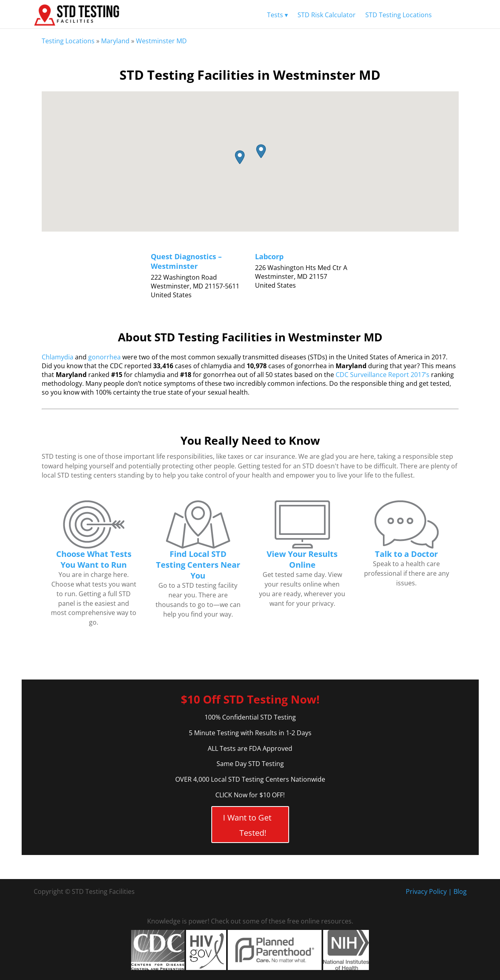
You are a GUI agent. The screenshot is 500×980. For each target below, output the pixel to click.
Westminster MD (161, 41)
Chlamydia (58, 357)
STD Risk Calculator (327, 15)
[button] (239, 158)
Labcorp (269, 256)
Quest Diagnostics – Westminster (186, 261)
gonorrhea (104, 357)
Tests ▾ (277, 15)
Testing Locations (68, 41)
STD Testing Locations (399, 15)
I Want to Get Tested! (247, 825)
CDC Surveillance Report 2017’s (383, 375)
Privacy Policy (426, 891)
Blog (460, 891)
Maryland (115, 41)
